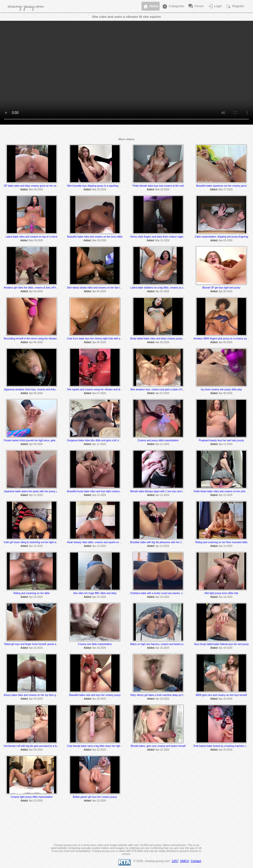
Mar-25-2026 (36, 189)
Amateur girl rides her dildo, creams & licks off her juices (34, 288)
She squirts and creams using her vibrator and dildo (95, 389)
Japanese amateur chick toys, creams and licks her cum (34, 389)
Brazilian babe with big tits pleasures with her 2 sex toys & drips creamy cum (172, 542)
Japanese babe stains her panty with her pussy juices (33, 491)
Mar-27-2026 (226, 189)
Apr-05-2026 (226, 291)
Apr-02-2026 (226, 240)
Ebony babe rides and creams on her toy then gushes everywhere (40, 695)
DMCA (185, 861)
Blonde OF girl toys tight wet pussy (221, 288)
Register (235, 6)
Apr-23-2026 (226, 750)
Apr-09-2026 (36, 444)
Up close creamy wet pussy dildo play (221, 389)
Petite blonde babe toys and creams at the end (158, 186)
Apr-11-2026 (99, 444)
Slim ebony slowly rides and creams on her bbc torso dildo (99, 288)
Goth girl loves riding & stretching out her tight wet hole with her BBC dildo (44, 542)
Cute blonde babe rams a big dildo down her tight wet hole (99, 746)
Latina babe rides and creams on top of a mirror (32, 237)
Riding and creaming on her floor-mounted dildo (221, 542)
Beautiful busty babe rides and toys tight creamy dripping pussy (102, 491)
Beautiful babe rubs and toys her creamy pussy (95, 695)
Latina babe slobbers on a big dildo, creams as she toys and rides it (167, 288)
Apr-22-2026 (99, 750)
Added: (24, 189)
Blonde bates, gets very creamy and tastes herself (158, 746)
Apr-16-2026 (226, 597)
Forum (196, 6)
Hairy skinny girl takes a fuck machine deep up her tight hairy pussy (167, 695)
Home (151, 6)
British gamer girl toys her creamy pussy (95, 797)
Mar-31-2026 (162, 240)
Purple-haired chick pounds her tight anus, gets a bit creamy (37, 440)
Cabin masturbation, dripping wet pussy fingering (221, 237)
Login (215, 6)
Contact (196, 861)
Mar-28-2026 (36, 240)
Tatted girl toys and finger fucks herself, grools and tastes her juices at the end (46, 644)
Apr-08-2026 (226, 393)
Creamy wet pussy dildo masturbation (158, 440)
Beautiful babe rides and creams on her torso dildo (95, 237)
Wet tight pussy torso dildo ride (221, 593)
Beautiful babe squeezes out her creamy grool (221, 186)
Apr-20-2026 (99, 699)
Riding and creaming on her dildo (32, 593)
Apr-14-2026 (162, 546)
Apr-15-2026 (36, 597)
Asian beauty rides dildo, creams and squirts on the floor (98, 542)
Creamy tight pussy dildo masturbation (32, 797)
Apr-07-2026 (99, 393)
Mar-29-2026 (99, 240)
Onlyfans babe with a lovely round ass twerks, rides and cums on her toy (170, 593)
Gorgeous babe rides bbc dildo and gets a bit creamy (96, 440)
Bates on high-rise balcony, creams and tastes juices (159, 644)
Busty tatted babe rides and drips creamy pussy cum (159, 339)
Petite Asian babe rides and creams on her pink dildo (222, 491)
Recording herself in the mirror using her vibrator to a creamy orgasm (42, 339)
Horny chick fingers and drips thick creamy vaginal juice (161, 237)
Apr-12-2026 (162, 495)
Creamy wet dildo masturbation (95, 644)
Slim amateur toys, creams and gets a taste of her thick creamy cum (167, 389)
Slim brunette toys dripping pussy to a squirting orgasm (97, 186)
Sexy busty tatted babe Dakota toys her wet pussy (221, 644)
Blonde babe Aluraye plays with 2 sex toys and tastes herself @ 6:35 (168, 491)
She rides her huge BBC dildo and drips (95, 593)
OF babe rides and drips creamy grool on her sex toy (32, 186)
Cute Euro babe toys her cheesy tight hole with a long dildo (99, 339)
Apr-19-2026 (226, 648)
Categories (173, 6)
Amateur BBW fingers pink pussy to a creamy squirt (222, 339)
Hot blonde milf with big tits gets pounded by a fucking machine (38, 746)
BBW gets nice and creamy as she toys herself (221, 695)
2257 (175, 861)
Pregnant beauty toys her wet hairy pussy (221, 440)
